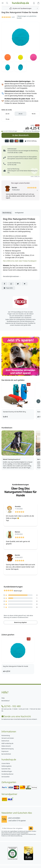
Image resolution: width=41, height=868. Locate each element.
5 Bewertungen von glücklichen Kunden (27, 17)
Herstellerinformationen (12, 276)
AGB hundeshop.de (7, 743)
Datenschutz (5, 741)
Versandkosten (36, 131)
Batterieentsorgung (8, 749)
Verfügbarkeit (19, 213)
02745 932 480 (12, 165)
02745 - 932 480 (11, 706)
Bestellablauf (5, 701)
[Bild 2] (8, 57)
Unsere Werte (6, 763)
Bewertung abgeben (20, 622)
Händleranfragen (7, 771)
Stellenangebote (6, 766)
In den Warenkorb (20, 135)
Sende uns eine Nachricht (16, 716)
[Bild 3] (21, 57)
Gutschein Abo (6, 769)
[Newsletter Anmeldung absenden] (31, 828)
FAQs (3, 698)
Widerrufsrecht (6, 746)
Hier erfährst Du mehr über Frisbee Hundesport (20, 261)
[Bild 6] (21, 67)
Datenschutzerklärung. (16, 836)
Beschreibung (7, 213)
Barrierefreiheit (6, 754)
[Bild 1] (20, 36)
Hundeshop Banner (7, 774)
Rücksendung (6, 735)
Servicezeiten (5, 777)
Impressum (5, 751)
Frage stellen (8, 288)
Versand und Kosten (8, 738)
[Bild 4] (33, 57)
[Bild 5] (8, 67)
